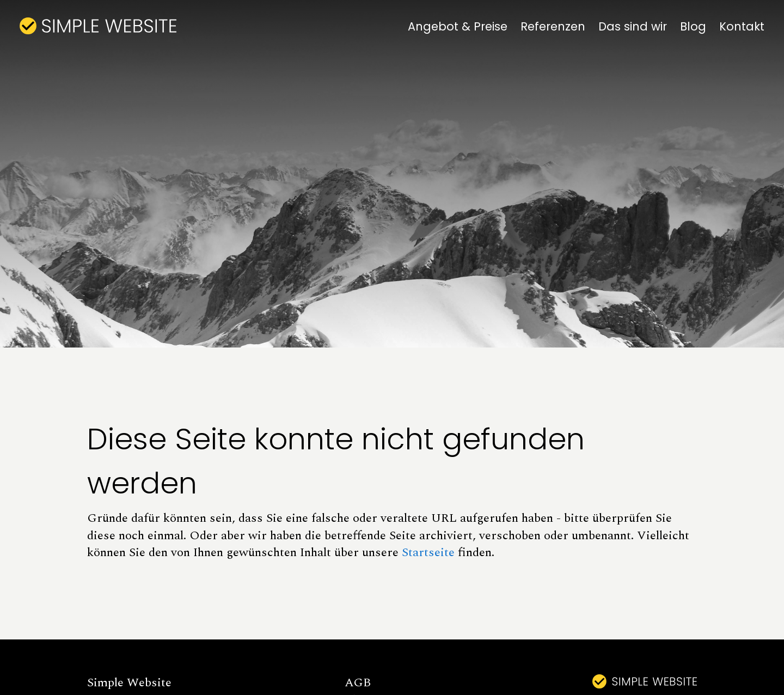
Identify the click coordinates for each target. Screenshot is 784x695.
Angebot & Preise (458, 26)
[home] (98, 26)
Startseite (428, 552)
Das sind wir (633, 26)
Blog (693, 26)
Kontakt (742, 26)
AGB (358, 683)
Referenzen (553, 26)
